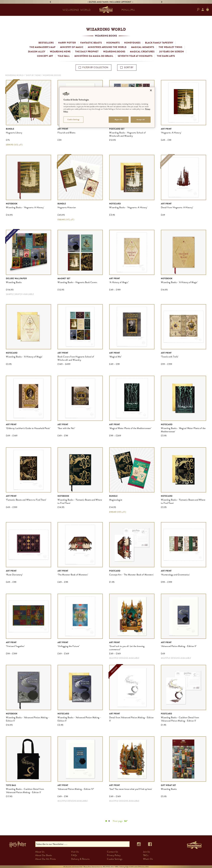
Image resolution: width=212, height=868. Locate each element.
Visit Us (75, 852)
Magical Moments (143, 47)
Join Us (147, 852)
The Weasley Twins (171, 47)
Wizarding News (60, 52)
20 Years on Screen (172, 52)
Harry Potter (67, 43)
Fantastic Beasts (91, 43)
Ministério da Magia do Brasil (94, 56)
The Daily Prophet (87, 52)
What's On (148, 859)
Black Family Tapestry (159, 43)
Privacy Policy (114, 855)
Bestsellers (46, 43)
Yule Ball (64, 56)
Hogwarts (113, 43)
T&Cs (146, 855)
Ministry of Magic (72, 47)
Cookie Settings (115, 859)
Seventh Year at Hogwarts (135, 56)
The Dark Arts (166, 56)
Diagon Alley (37, 52)
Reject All (119, 119)
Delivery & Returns (80, 859)
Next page (118, 821)
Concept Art (45, 56)
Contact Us (113, 852)
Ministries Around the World (107, 47)
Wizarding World (14, 75)
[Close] (151, 90)
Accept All (141, 119)
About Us (40, 852)
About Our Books (44, 855)
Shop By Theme (33, 75)
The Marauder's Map (43, 47)
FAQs (74, 855)
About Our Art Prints (45, 859)
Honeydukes (132, 43)
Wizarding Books (114, 52)
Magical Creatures (142, 52)
